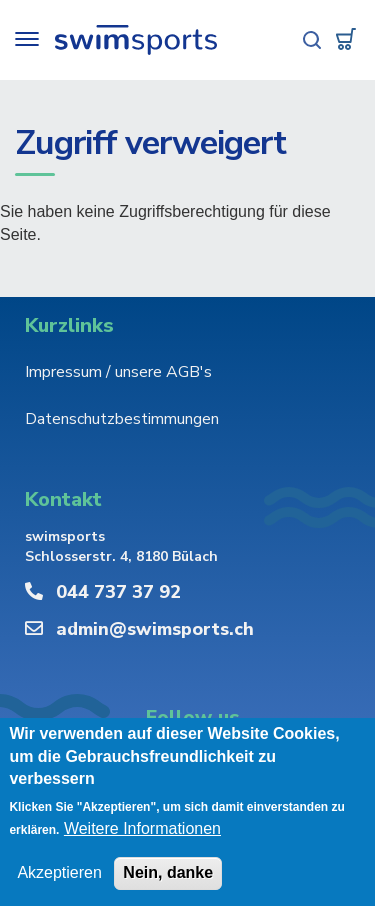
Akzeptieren (59, 873)
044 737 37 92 (118, 592)
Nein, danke (168, 873)
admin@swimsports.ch (155, 629)
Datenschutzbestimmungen (122, 419)
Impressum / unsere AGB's (118, 372)
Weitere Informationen (142, 829)
